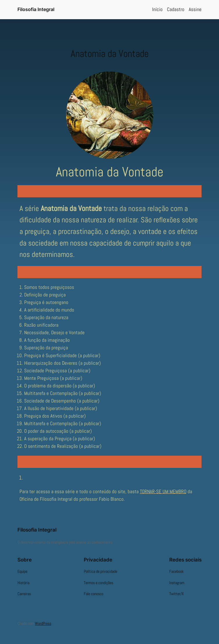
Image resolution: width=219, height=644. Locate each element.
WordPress (43, 623)
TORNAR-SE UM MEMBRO (163, 492)
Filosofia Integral (36, 9)
